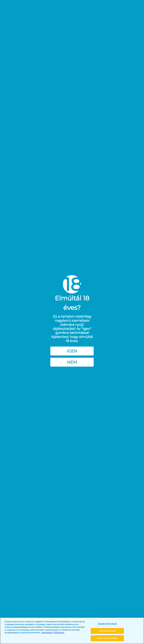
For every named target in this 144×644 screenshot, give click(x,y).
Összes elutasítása (107, 631)
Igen (72, 351)
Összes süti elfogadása (107, 638)
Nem (72, 362)
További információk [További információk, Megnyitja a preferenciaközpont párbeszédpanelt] (107, 624)
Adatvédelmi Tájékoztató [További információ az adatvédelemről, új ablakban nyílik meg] (53, 633)
